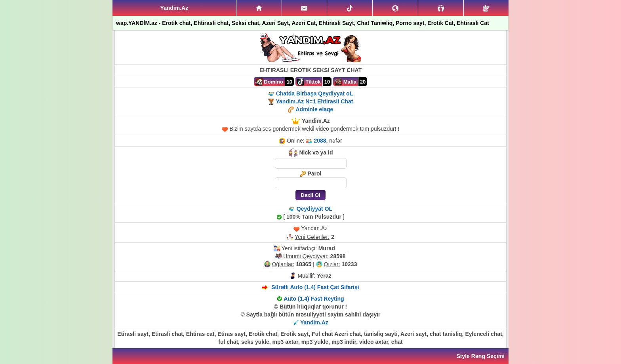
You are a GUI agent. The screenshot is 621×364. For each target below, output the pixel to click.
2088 (320, 141)
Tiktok (309, 82)
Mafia (346, 82)
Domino (269, 82)
